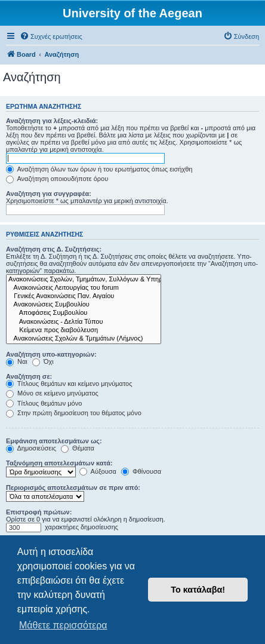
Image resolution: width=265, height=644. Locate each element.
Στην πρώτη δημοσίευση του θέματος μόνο (74, 413)
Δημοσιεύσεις (31, 448)
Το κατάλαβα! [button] (198, 590)
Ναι (17, 361)
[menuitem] (51, 36)
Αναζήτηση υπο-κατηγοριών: (51, 354)
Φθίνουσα (141, 471)
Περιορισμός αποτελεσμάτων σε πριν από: (73, 487)
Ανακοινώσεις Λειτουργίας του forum (84, 288)
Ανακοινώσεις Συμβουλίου (84, 305)
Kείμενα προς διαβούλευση (84, 330)
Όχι (43, 361)
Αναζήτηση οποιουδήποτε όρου (57, 179)
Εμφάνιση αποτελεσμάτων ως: (54, 441)
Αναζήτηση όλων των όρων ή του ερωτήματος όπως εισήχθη (99, 169)
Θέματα (78, 448)
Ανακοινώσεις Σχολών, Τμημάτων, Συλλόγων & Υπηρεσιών (84, 280)
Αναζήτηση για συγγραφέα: (49, 194)
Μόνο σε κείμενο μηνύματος (52, 393)
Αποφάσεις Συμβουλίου (84, 313)
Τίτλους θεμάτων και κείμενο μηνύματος (69, 384)
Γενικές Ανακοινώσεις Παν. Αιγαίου (84, 296)
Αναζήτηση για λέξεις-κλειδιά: (52, 121)
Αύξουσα (98, 471)
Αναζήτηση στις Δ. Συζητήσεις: (54, 249)
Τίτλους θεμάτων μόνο (44, 403)
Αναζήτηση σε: (29, 376)
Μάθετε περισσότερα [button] (63, 625)
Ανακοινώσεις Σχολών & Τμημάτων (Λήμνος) (84, 339)
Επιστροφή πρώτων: (39, 512)
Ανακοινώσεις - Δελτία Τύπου (84, 322)
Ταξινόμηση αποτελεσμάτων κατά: (59, 463)
